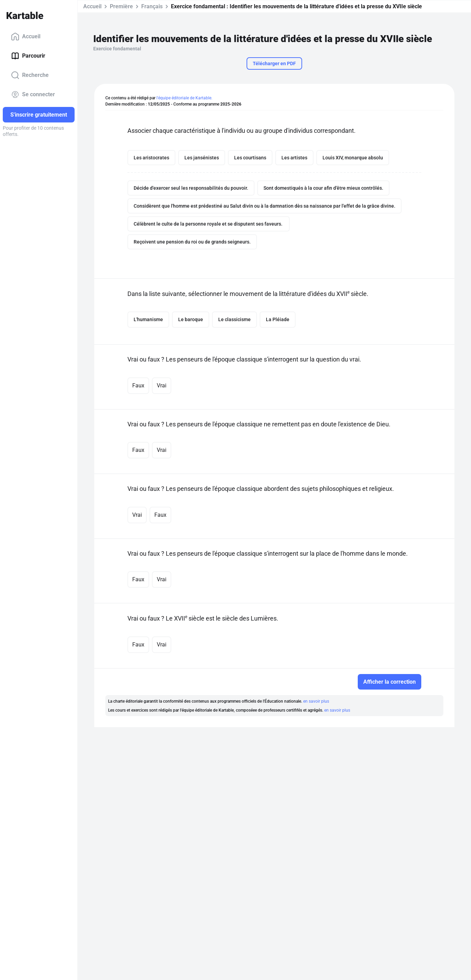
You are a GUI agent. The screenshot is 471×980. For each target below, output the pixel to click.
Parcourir (28, 56)
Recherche (30, 75)
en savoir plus (316, 701)
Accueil (26, 37)
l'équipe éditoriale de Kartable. (184, 98)
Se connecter (33, 95)
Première (121, 6)
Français (152, 6)
